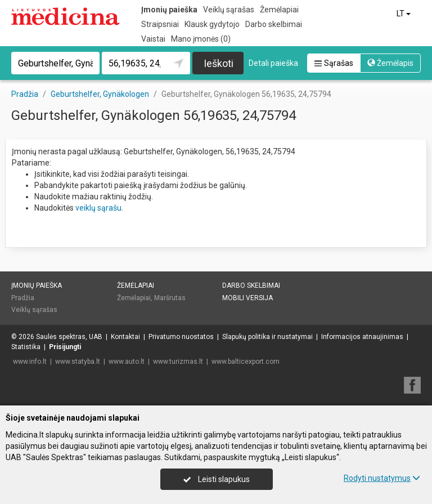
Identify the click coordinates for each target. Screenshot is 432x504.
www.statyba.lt (78, 362)
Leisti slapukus (217, 479)
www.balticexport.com (246, 362)
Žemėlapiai (279, 10)
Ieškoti (219, 63)
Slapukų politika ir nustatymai (267, 337)
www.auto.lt (127, 362)
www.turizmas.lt (178, 362)
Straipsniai (160, 24)
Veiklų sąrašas (229, 10)
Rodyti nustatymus (382, 478)
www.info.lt (30, 362)
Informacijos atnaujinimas (362, 337)
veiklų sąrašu (98, 208)
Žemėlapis (390, 63)
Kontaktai (125, 337)
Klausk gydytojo (212, 24)
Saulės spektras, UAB (69, 337)
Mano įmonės (201, 39)
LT (404, 14)
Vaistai (153, 39)
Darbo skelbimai (274, 24)
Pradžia (23, 298)
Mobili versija (247, 298)
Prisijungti (65, 347)
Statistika (26, 347)
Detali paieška (273, 63)
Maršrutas (170, 298)
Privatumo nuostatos (181, 337)
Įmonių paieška (169, 10)
